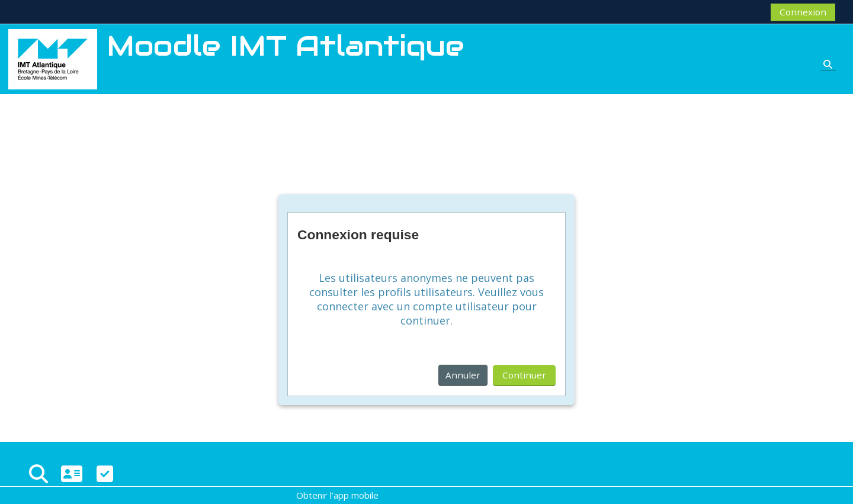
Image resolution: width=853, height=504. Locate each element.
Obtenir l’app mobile (337, 495)
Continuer (524, 375)
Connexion (803, 12)
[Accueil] (53, 58)
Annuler (463, 375)
